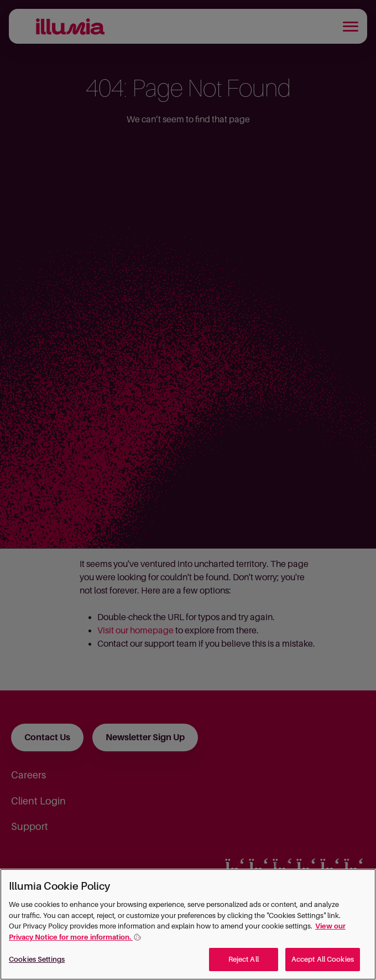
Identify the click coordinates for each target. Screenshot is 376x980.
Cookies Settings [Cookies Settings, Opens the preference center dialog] (37, 959)
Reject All (244, 959)
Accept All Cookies (323, 959)
